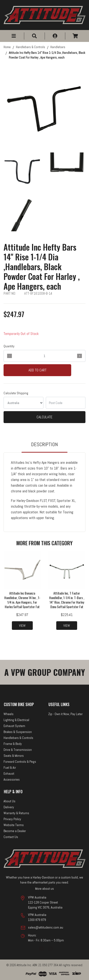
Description (44, 444)
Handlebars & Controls (18, 738)
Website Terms (14, 825)
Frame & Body (13, 744)
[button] (14, 36)
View (22, 626)
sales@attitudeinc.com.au (46, 927)
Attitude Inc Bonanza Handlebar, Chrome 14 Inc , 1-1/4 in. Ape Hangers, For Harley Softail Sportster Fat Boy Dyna (22, 602)
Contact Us (11, 837)
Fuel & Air (10, 768)
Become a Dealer (15, 831)
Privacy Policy (12, 819)
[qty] (44, 356)
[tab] (44, 447)
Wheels (9, 714)
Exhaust (9, 773)
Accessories (12, 779)
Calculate (44, 417)
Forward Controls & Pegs (20, 762)
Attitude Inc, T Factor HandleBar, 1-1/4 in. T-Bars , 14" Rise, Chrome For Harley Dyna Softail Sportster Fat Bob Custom (67, 602)
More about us (44, 889)
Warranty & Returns (16, 813)
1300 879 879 (37, 920)
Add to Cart (37, 370)
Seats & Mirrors (14, 756)
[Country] (23, 403)
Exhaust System (14, 726)
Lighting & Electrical (16, 720)
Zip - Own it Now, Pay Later (65, 714)
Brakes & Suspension (18, 732)
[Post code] (66, 403)
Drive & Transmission (18, 750)
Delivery (9, 807)
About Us (9, 801)
